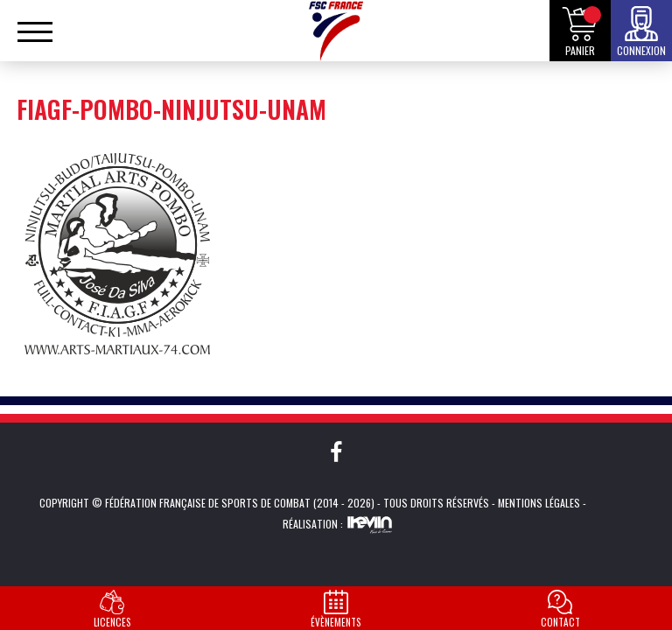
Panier (580, 50)
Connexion (641, 50)
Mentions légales (539, 503)
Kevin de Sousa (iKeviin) (370, 524)
